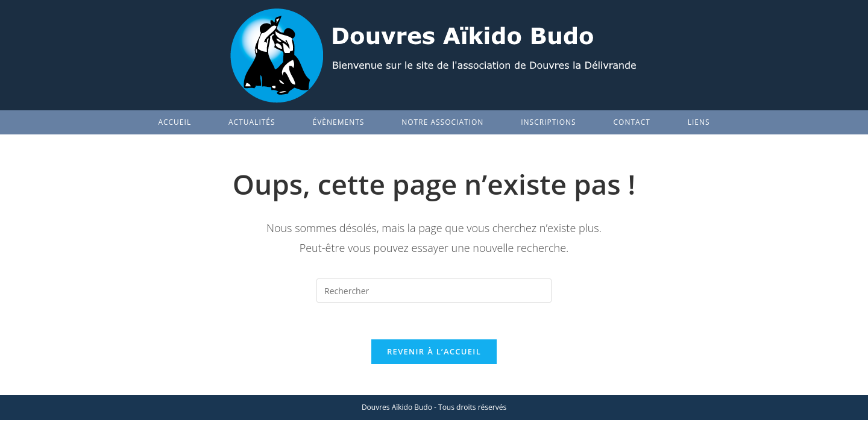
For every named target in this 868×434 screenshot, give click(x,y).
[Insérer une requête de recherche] (434, 291)
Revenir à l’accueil (434, 351)
